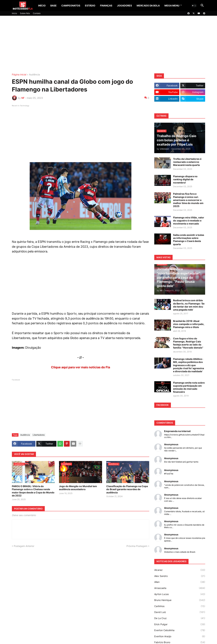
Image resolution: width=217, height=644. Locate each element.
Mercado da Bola (148, 6)
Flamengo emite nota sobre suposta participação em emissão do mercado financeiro (189, 387)
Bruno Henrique (180, 600)
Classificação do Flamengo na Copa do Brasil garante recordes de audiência (127, 489)
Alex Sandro (180, 576)
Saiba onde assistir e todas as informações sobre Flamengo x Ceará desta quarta (189, 240)
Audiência (34, 75)
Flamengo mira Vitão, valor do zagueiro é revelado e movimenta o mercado (189, 221)
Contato (37, 13)
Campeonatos (71, 6)
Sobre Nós (25, 13)
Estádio (90, 6)
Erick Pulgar (180, 624)
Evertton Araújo (180, 636)
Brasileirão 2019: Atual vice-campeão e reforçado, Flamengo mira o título (189, 324)
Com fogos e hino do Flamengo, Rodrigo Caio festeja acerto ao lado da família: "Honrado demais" (188, 343)
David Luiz (180, 612)
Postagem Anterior (24, 546)
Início (42, 6)
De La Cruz (180, 618)
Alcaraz (180, 570)
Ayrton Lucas (180, 594)
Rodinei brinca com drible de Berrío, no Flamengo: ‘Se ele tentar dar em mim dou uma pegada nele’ (189, 305)
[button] (194, 6)
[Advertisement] (108, 45)
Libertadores (39, 435)
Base (53, 6)
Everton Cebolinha (180, 630)
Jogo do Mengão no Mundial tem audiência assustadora (78, 488)
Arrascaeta (180, 588)
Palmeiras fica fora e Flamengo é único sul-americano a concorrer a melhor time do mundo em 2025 (188, 200)
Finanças (106, 6)
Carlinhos (180, 606)
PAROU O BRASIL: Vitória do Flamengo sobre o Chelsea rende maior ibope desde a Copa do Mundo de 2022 (33, 491)
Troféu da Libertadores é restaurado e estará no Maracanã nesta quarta (187, 162)
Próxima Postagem (137, 546)
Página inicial (19, 75)
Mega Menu (172, 6)
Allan (180, 582)
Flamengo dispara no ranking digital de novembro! (185, 179)
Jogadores (124, 6)
